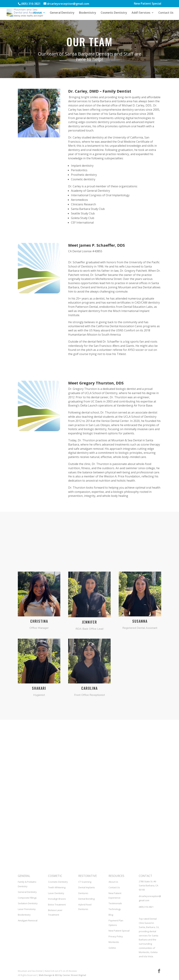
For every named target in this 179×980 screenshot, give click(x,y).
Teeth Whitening (57, 887)
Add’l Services (141, 13)
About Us (113, 882)
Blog (111, 915)
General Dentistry (62, 13)
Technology (115, 909)
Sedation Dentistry (28, 903)
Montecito (114, 942)
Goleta (112, 948)
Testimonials (115, 903)
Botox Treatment (57, 905)
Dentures (83, 893)
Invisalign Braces (57, 899)
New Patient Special (148, 4)
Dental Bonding (86, 899)
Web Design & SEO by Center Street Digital (62, 975)
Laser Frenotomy (27, 909)
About (37, 13)
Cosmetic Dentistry (114, 13)
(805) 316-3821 (146, 907)
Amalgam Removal (28, 920)
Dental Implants (87, 887)
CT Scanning (85, 882)
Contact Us (166, 13)
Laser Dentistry (56, 893)
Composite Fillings (27, 898)
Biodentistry (88, 13)
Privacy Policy (116, 936)
